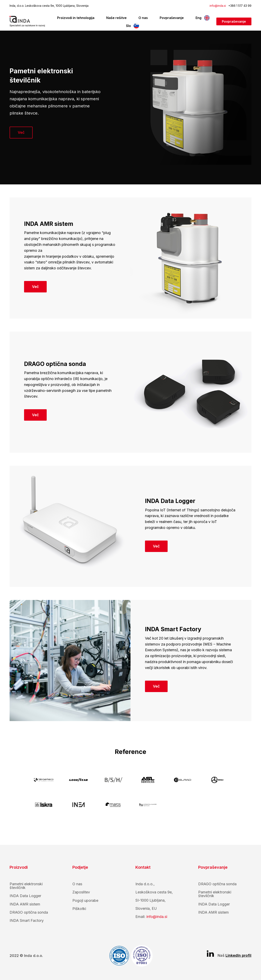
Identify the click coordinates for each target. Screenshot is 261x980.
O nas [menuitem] (143, 18)
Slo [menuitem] (128, 26)
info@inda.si (218, 6)
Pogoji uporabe (85, 900)
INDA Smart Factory (27, 920)
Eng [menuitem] (199, 18)
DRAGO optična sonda (29, 912)
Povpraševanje (234, 21)
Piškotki (79, 909)
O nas (77, 884)
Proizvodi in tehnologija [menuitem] (76, 18)
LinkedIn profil (238, 955)
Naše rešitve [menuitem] (116, 18)
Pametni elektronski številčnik (26, 886)
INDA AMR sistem (25, 904)
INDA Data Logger (25, 896)
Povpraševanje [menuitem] (172, 18)
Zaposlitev (81, 892)
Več (21, 132)
